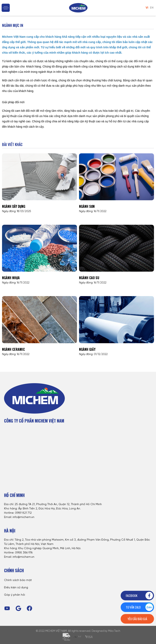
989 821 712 (24, 513)
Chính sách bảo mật (18, 580)
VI (147, 8)
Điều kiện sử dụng (16, 588)
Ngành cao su (89, 278)
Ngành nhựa (11, 278)
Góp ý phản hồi (15, 595)
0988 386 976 (24, 553)
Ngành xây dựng (14, 206)
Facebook (140, 596)
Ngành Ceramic (13, 349)
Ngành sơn (87, 206)
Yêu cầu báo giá (137, 619)
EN (152, 8)
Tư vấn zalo (140, 607)
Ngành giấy (87, 349)
